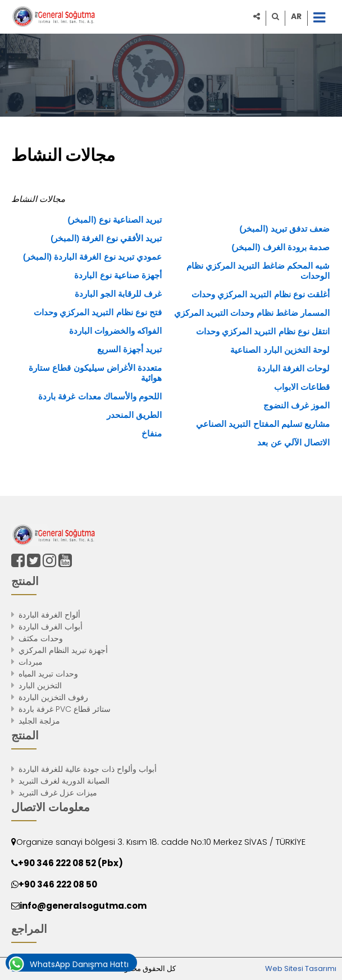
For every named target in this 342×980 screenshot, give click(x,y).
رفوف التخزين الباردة (53, 697)
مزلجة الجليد (39, 721)
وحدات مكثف (41, 638)
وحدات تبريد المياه (48, 674)
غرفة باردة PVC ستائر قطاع (65, 709)
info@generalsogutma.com (83, 906)
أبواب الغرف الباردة (51, 627)
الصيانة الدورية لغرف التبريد (64, 781)
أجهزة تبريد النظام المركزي (63, 650)
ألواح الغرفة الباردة (49, 615)
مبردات (31, 662)
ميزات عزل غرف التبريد (58, 793)
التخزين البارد (40, 685)
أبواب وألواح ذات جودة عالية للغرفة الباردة (88, 769)
